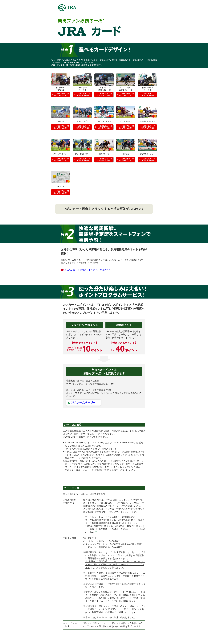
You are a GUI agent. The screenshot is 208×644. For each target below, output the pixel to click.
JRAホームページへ (85, 403)
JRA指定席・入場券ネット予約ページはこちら (88, 270)
